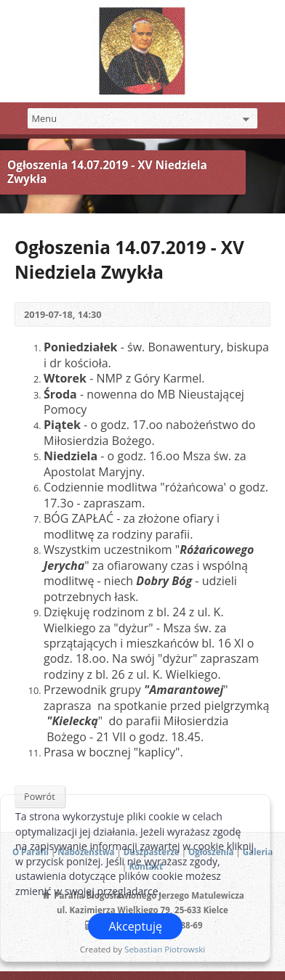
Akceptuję (135, 926)
